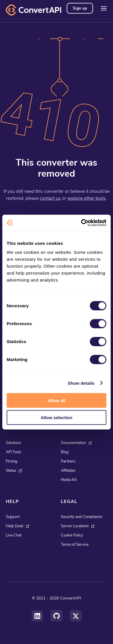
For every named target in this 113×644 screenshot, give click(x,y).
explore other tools (87, 198)
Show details (81, 383)
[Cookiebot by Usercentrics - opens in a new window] (81, 223)
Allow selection (56, 417)
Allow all (57, 400)
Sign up (80, 8)
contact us (50, 198)
